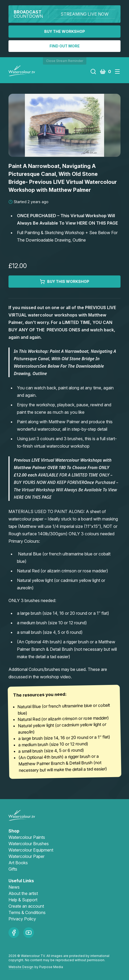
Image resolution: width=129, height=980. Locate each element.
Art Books (18, 863)
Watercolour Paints (27, 837)
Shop (14, 831)
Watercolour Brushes (29, 844)
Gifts (13, 869)
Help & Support (23, 900)
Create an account (26, 906)
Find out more (65, 46)
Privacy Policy (22, 919)
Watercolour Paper (26, 856)
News (14, 887)
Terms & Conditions (27, 912)
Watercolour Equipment (31, 850)
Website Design (21, 967)
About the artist (23, 893)
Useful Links (21, 881)
